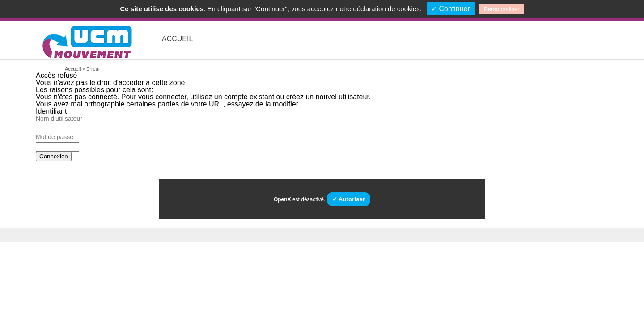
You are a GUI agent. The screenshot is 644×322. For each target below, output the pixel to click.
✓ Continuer (451, 9)
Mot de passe (55, 137)
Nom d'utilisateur (59, 119)
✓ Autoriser (349, 199)
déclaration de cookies (386, 9)
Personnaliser (502, 9)
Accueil (177, 39)
